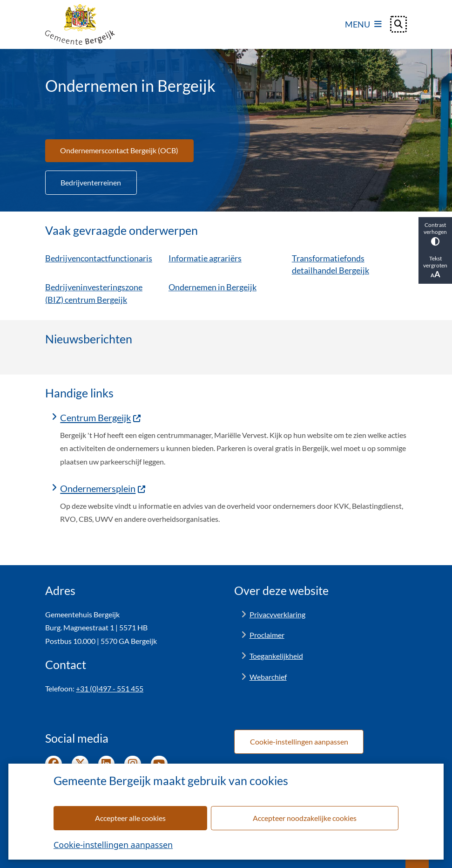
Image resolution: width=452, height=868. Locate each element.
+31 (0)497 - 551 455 (110, 688)
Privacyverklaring (277, 614)
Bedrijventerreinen (91, 182)
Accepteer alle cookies (130, 818)
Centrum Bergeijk (101, 417)
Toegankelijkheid (276, 656)
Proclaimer (267, 635)
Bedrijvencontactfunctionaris (99, 258)
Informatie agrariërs (205, 258)
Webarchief (268, 677)
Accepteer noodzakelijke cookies (305, 818)
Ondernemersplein (103, 488)
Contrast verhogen (435, 234)
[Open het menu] (363, 24)
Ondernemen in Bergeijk (213, 287)
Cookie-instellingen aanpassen (113, 845)
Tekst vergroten (435, 267)
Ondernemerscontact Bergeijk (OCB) (119, 150)
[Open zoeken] (398, 24)
